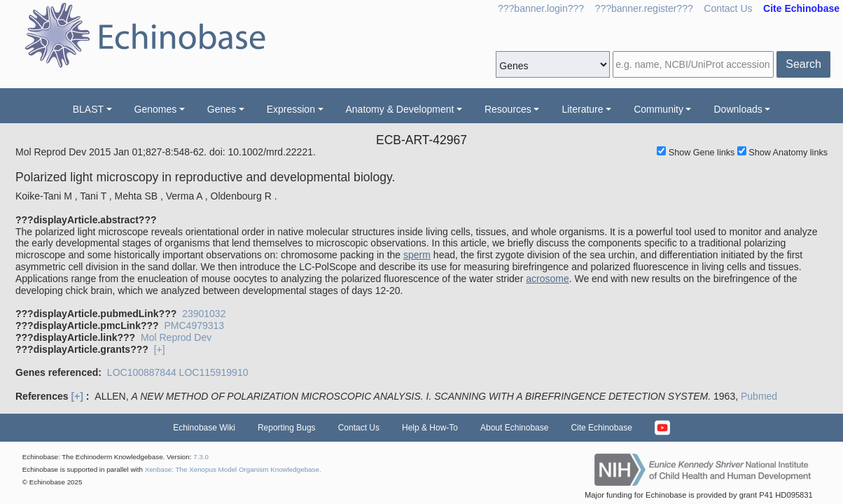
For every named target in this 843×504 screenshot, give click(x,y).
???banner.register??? (644, 8)
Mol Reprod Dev (176, 337)
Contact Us (728, 8)
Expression (291, 109)
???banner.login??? (541, 8)
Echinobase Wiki (204, 428)
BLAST (88, 109)
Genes (222, 109)
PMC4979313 (194, 325)
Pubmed (759, 396)
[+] (160, 349)
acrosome (547, 279)
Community (659, 109)
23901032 (204, 314)
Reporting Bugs (287, 428)
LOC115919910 (214, 372)
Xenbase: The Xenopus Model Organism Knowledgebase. (233, 469)
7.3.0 (201, 457)
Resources (508, 109)
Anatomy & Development (400, 109)
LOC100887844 (142, 372)
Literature (582, 109)
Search (803, 64)
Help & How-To (430, 428)
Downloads (738, 109)
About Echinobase (514, 428)
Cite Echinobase (601, 428)
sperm (417, 255)
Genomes (156, 109)
